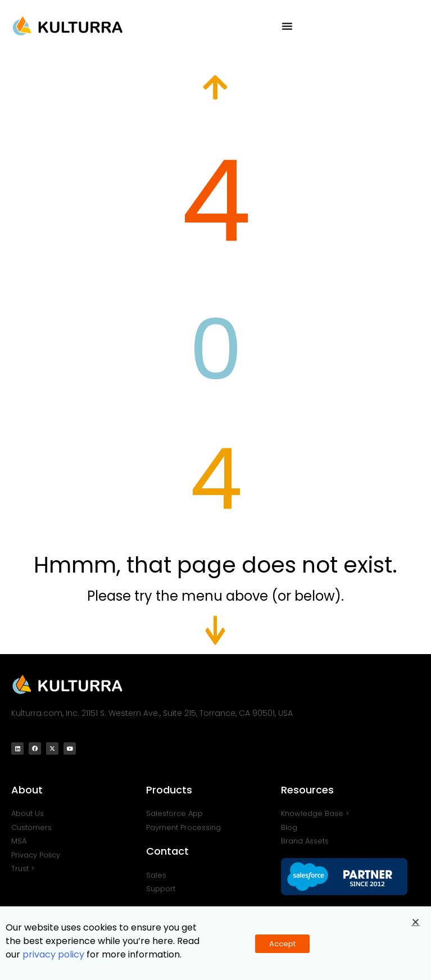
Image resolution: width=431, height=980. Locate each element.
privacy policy (53, 957)
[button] (416, 924)
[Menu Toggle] (287, 26)
